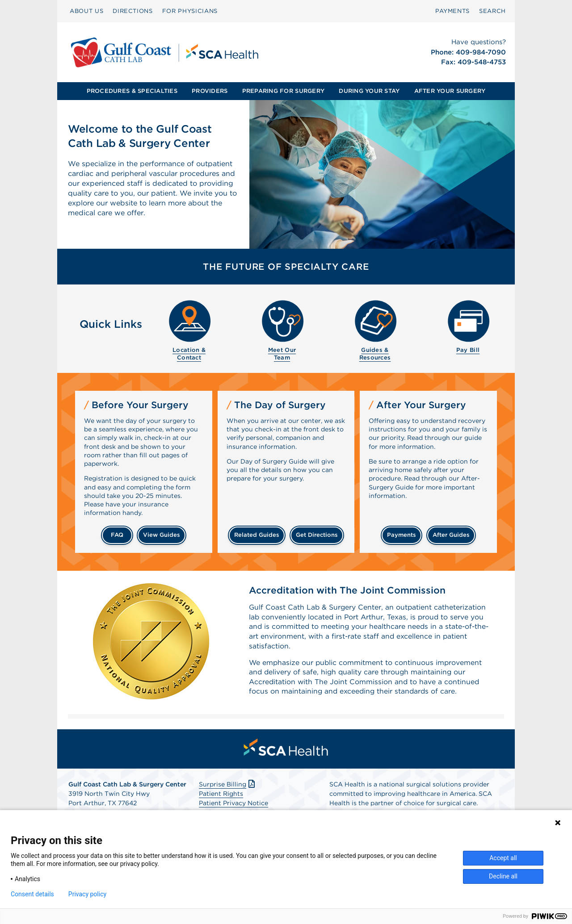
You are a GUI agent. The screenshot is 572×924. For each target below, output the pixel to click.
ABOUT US (86, 11)
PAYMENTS (452, 11)
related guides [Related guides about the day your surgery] (257, 535)
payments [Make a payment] (402, 535)
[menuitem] (86, 11)
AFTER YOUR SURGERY (450, 91)
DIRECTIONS (133, 11)
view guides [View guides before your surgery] (162, 535)
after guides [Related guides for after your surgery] (451, 535)
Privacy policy (87, 894)
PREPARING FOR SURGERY (283, 91)
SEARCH (492, 11)
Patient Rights (221, 796)
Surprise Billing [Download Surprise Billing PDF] (228, 786)
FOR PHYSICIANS (190, 11)
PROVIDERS (210, 91)
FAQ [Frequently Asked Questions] (117, 535)
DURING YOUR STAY (369, 91)
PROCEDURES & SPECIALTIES (132, 91)
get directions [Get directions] (317, 535)
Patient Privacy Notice (233, 805)
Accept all (503, 858)
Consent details (32, 894)
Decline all (503, 876)
